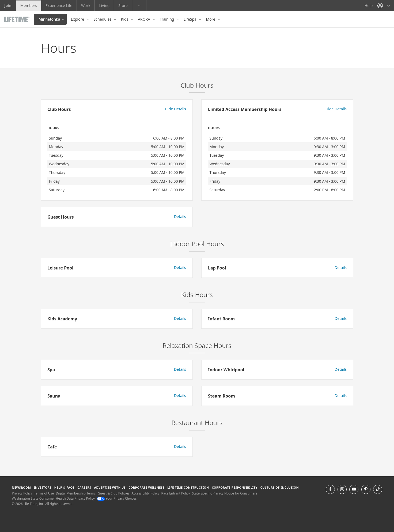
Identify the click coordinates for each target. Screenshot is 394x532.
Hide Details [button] (175, 109)
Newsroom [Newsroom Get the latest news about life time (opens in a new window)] (21, 487)
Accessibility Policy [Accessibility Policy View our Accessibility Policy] (145, 493)
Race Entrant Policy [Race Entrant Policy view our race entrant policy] (175, 493)
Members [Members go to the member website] (29, 5)
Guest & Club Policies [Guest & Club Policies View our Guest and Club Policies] (114, 493)
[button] (384, 5)
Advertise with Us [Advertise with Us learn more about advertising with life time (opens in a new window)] (110, 487)
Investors (43, 487)
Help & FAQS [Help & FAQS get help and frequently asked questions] (65, 487)
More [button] (211, 19)
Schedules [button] (103, 19)
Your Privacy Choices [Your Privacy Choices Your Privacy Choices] (117, 498)
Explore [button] (78, 19)
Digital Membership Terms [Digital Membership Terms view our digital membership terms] (76, 493)
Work (86, 5)
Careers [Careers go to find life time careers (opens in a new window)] (84, 487)
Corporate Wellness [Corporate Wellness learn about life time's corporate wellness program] (146, 487)
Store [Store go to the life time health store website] (123, 5)
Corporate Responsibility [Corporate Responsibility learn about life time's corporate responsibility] (234, 487)
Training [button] (167, 19)
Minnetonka (49, 19)
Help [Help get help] (369, 5)
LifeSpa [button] (190, 19)
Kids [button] (125, 19)
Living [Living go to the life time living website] (104, 5)
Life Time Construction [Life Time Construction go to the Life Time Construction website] (188, 487)
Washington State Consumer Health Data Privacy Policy (53, 498)
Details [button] (180, 217)
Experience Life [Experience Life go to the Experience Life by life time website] (59, 5)
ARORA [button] (145, 19)
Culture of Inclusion (280, 487)
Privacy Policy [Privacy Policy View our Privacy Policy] (22, 493)
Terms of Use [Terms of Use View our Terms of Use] (44, 493)
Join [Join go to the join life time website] (8, 5)
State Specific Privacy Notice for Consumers (225, 493)
